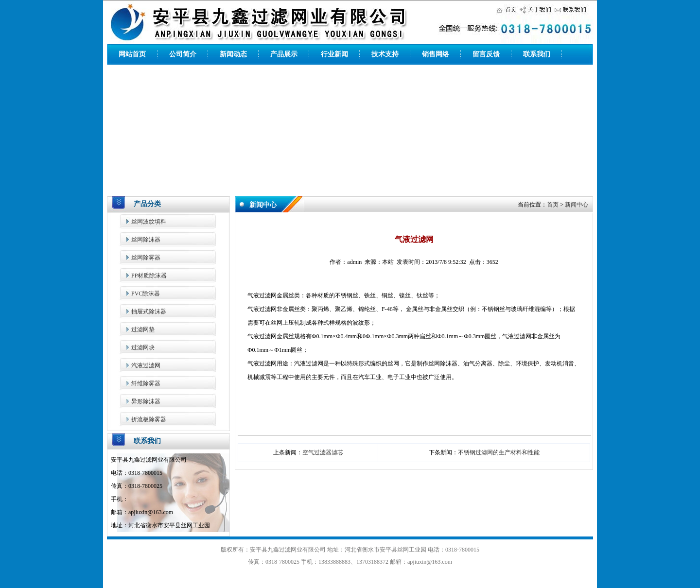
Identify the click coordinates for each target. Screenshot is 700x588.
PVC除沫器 (146, 294)
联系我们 (537, 54)
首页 (553, 205)
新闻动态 (233, 54)
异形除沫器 (146, 401)
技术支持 (385, 54)
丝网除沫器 (146, 240)
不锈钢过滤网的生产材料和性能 (499, 452)
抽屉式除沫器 (149, 311)
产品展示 (284, 54)
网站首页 (132, 54)
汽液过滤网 (146, 365)
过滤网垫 (143, 329)
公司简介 (183, 54)
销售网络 (436, 54)
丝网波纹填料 (149, 222)
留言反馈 (486, 54)
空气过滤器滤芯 (323, 452)
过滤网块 (143, 347)
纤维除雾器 (146, 383)
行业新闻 (334, 54)
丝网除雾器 (146, 258)
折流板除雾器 (149, 419)
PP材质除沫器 (149, 276)
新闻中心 (577, 205)
